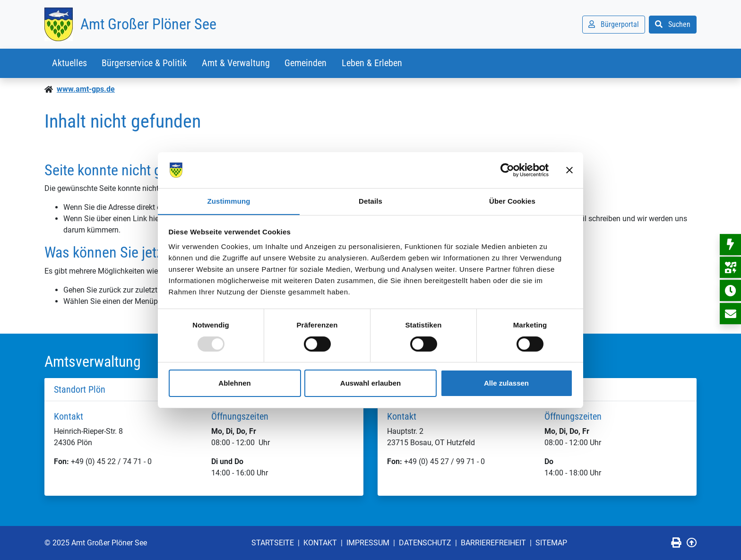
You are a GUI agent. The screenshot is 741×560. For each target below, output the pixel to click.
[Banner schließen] (569, 170)
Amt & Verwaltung (236, 63)
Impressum (368, 543)
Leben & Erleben (373, 63)
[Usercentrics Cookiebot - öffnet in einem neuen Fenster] (507, 170)
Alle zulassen (506, 383)
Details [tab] (370, 201)
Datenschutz (425, 543)
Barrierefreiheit (493, 543)
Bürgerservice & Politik (145, 63)
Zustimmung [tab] (229, 201)
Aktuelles (69, 63)
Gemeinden (306, 63)
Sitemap (551, 543)
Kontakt (320, 543)
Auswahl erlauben (370, 383)
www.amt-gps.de (86, 89)
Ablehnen (234, 383)
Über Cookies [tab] (512, 201)
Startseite (273, 543)
